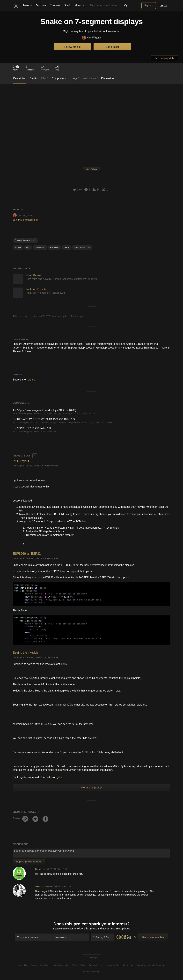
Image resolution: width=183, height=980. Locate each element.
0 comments (52, 466)
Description (20, 78)
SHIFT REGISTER (82, 247)
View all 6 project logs (91, 788)
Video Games (34, 275)
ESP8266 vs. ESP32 (28, 553)
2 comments (52, 657)
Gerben (39, 869)
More (81, 6)
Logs (75, 78)
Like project (112, 47)
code (67, 247)
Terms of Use (79, 966)
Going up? (91, 958)
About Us (22, 966)
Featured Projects (36, 289)
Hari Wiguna (91, 38)
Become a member (63, 929)
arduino (55, 247)
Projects (27, 5)
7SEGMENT (40, 247)
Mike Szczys (41, 886)
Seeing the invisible (27, 652)
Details (34, 78)
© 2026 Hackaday (92, 972)
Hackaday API (113, 966)
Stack (67, 5)
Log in (163, 5)
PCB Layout (21, 461)
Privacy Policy (95, 966)
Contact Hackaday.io (40, 966)
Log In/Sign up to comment (29, 862)
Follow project (72, 47)
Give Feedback (61, 966)
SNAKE (18, 247)
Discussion (108, 78)
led (28, 247)
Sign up (149, 5)
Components (60, 78)
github (31, 380)
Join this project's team (26, 220)
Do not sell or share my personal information (144, 966)
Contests (55, 5)
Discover (41, 5)
